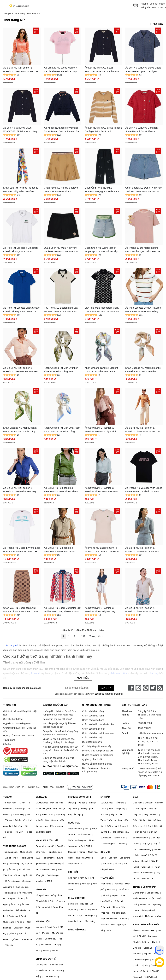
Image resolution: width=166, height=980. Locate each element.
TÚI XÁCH (8, 797)
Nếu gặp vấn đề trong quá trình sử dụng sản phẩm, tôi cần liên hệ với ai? (60, 750)
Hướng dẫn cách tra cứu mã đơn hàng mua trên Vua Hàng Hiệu (59, 713)
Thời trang (20, 14)
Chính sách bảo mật (92, 738)
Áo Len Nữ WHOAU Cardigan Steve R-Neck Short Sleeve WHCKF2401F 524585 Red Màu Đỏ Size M (143, 130)
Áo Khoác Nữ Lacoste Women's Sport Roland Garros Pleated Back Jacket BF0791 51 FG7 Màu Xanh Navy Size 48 (63, 130)
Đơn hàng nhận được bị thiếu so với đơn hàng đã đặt (59, 725)
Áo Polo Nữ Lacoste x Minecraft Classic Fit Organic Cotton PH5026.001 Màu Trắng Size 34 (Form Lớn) (21, 250)
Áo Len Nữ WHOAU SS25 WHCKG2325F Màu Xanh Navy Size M (20, 130)
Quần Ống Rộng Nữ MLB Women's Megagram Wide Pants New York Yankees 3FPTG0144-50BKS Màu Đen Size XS (102, 190)
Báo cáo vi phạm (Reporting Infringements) (96, 770)
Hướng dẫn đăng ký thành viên (98, 755)
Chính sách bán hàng (93, 711)
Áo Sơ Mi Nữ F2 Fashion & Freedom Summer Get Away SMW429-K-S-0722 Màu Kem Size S (60, 550)
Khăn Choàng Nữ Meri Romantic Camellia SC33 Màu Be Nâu (143, 370)
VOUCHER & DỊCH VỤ (47, 840)
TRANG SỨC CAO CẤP (144, 887)
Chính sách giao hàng (93, 720)
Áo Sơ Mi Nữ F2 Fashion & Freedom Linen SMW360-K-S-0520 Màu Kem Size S (142, 610)
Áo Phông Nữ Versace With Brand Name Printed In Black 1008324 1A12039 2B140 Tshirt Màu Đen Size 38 (144, 490)
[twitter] (153, 688)
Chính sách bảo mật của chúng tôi (106, 694)
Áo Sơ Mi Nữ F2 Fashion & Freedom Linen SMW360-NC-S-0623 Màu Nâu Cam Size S (143, 430)
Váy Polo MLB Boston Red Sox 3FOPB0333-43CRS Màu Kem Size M (61, 310)
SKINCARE (41, 797)
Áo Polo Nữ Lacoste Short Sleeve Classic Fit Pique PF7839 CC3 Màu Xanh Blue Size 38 (21, 310)
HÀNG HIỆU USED (77, 930)
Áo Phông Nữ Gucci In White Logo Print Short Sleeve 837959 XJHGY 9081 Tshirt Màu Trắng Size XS (22, 550)
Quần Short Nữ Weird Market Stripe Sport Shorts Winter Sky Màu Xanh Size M (101, 250)
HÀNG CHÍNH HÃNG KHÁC (146, 925)
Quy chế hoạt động (13, 719)
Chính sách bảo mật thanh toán (98, 733)
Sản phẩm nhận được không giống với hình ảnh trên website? (60, 733)
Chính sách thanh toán (94, 729)
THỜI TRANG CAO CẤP (15, 846)
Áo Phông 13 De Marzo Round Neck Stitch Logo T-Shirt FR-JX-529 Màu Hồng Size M (143, 250)
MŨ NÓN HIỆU (43, 921)
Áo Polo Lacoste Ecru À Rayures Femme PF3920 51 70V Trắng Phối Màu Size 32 (143, 310)
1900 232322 (159, 7)
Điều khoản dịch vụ (92, 742)
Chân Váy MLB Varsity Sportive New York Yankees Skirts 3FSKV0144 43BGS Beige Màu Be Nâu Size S (61, 190)
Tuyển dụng (9, 740)
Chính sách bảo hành (93, 716)
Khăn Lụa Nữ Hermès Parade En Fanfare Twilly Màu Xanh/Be (21, 190)
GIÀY (136, 797)
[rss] (160, 688)
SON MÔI (105, 852)
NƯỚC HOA (74, 823)
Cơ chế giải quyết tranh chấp (97, 746)
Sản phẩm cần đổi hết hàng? (57, 719)
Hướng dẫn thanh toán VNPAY (19, 736)
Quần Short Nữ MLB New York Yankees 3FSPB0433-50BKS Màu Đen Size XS (62, 250)
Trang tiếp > (96, 637)
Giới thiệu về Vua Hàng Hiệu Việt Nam (20, 713)
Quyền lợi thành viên (93, 759)
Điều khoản (34, 787)
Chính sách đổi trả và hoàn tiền (98, 724)
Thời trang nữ (11, 645)
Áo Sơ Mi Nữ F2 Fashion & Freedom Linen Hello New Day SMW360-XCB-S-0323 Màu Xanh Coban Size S (21, 490)
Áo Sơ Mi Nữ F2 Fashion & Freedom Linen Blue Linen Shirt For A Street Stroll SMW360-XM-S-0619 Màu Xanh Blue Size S (144, 550)
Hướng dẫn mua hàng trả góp (97, 764)
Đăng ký (106, 688)
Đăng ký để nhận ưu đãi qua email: (22, 688)
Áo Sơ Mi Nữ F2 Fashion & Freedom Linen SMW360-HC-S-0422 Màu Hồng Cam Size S (21, 70)
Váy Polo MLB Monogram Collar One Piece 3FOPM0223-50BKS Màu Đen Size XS (102, 310)
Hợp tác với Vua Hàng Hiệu (17, 723)
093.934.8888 (157, 4)
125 (83, 637)
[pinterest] (146, 688)
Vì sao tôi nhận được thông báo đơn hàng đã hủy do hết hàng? (59, 741)
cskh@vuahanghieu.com (150, 733)
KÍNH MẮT (73, 872)
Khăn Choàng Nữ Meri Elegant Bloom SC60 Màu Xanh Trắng (20, 430)
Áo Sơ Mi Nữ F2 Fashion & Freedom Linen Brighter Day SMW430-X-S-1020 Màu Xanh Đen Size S (101, 610)
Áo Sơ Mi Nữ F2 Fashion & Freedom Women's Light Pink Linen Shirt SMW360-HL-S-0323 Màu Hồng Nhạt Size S (102, 430)
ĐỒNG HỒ (41, 890)
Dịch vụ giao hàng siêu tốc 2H (97, 751)
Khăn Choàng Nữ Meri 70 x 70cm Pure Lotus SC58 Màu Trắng (62, 430)
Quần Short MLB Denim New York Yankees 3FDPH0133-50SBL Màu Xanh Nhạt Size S (144, 190)
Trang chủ (8, 14)
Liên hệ (7, 744)
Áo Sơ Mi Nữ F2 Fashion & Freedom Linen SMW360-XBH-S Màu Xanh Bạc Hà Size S (102, 490)
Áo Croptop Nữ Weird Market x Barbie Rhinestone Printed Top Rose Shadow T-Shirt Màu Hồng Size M (61, 70)
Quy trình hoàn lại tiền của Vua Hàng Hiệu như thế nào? (58, 760)
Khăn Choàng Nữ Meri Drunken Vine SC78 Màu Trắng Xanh (61, 370)
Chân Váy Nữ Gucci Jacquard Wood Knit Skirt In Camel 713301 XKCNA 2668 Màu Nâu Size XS (21, 610)
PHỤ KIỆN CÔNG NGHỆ (80, 797)
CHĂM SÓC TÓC (76, 898)
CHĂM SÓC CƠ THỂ (46, 959)
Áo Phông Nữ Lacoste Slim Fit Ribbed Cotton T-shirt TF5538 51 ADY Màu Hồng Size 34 (102, 550)
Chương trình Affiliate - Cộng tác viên (20, 729)
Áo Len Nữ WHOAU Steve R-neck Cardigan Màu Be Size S (103, 130)
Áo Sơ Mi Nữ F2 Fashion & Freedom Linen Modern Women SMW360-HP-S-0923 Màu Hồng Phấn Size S (21, 370)
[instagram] (138, 688)
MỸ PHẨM (105, 797)
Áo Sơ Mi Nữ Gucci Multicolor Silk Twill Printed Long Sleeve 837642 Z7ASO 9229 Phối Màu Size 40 (62, 610)
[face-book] (131, 688)
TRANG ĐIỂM (107, 878)
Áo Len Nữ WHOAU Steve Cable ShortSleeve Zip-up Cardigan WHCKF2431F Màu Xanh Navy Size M (143, 70)
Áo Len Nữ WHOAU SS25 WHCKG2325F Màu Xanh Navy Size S (102, 70)
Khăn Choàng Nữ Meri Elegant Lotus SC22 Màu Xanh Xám (101, 370)
